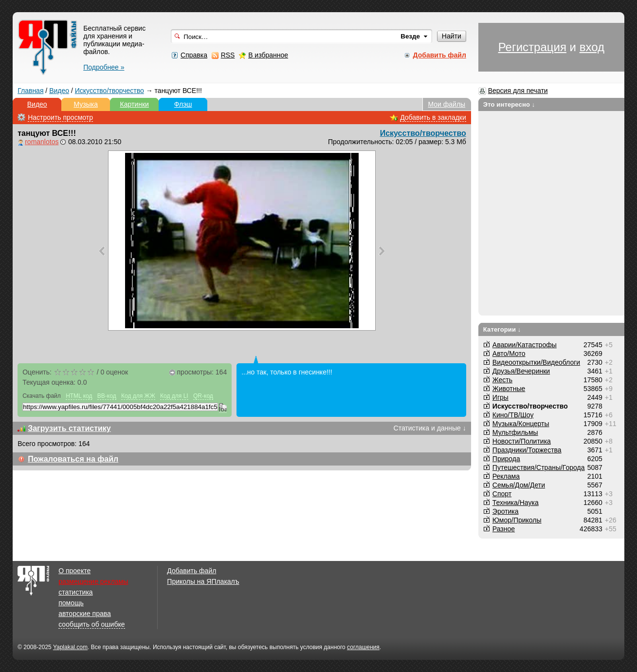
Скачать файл (42, 396)
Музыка (86, 104)
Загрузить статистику (69, 428)
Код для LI (174, 396)
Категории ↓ (502, 329)
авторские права (85, 614)
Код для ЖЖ (138, 396)
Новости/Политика (522, 441)
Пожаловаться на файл (73, 459)
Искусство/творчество (109, 91)
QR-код (203, 396)
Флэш (183, 104)
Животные (509, 389)
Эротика (506, 511)
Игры (500, 397)
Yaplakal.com (70, 647)
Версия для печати (518, 91)
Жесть (502, 380)
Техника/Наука (516, 503)
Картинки (135, 104)
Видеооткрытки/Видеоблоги (536, 362)
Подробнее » (104, 67)
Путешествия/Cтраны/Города (539, 467)
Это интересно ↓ (509, 104)
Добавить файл (191, 571)
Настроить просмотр (60, 117)
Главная (30, 91)
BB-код (107, 396)
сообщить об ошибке (91, 624)
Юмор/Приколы (517, 520)
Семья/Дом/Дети (519, 485)
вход (592, 47)
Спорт (502, 494)
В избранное (268, 55)
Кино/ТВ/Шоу (513, 415)
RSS (228, 55)
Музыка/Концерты (521, 424)
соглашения (363, 647)
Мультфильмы (515, 432)
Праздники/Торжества (527, 450)
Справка (194, 55)
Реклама (506, 476)
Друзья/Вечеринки (521, 371)
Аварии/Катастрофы (525, 345)
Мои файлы (446, 104)
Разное (504, 529)
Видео (59, 91)
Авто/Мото (509, 354)
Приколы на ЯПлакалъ (203, 581)
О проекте (74, 571)
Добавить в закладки (433, 117)
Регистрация (532, 47)
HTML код (79, 396)
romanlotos (42, 142)
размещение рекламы (93, 581)
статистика (75, 592)
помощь (71, 603)
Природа (506, 459)
